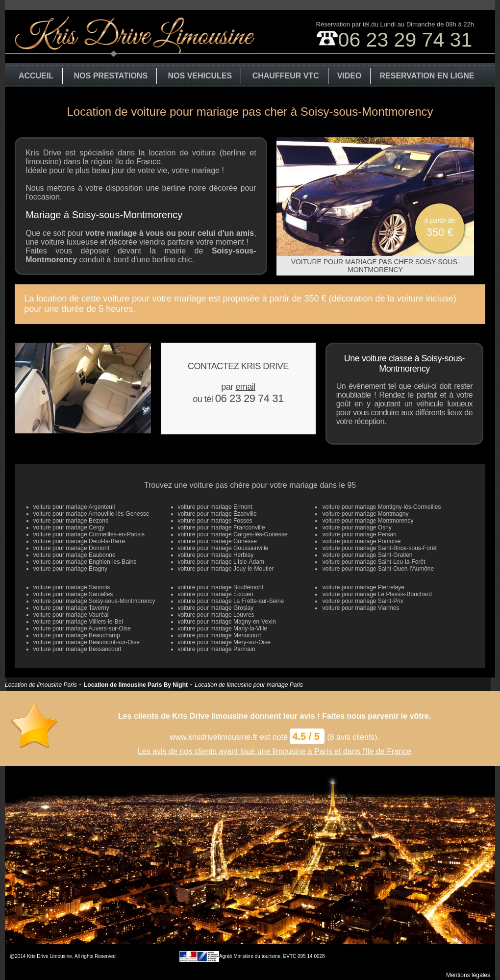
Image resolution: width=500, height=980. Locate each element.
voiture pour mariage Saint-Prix (362, 601)
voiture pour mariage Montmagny (365, 514)
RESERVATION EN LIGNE (427, 76)
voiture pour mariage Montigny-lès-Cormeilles (381, 507)
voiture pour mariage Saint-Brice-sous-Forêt (379, 548)
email (245, 387)
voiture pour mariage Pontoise (361, 541)
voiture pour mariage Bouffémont (221, 587)
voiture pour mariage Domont (71, 548)
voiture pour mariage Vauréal (71, 615)
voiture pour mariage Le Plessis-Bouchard (377, 594)
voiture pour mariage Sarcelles (73, 594)
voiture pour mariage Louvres (216, 615)
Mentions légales (468, 975)
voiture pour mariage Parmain (217, 649)
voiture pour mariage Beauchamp (77, 635)
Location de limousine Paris (41, 685)
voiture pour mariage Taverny (71, 608)
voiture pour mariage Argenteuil (74, 507)
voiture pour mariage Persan (359, 534)
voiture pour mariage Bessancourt (77, 649)
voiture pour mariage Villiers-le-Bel (78, 622)
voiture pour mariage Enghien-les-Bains (85, 562)
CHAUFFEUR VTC (286, 76)
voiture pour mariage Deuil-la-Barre (79, 541)
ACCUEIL (36, 76)
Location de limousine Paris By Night (136, 685)
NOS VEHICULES (200, 76)
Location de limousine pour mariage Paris (249, 685)
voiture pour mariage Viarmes (361, 608)
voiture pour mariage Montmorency (368, 521)
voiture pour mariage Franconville (222, 528)
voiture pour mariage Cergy (69, 528)
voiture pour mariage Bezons (71, 521)
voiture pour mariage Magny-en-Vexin (227, 622)
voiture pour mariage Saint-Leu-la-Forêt (374, 562)
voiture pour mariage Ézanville (217, 514)
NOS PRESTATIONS (111, 76)
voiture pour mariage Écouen (216, 594)
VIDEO (350, 76)
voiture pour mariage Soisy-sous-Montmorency (94, 601)
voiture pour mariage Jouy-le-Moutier (226, 569)
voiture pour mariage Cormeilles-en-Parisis (89, 534)
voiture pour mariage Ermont (215, 507)
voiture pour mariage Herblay (216, 555)
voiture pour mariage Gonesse (217, 541)
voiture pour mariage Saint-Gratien (367, 555)
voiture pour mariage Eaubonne (75, 555)
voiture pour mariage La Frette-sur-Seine (231, 601)
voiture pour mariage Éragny (70, 569)
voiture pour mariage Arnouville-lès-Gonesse (91, 514)
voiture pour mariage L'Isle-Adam (221, 562)
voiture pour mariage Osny (357, 528)
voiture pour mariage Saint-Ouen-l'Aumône (378, 569)
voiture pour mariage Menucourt (220, 635)
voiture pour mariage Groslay (216, 608)
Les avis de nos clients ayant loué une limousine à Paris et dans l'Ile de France (275, 751)
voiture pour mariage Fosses (215, 521)
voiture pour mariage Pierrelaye (363, 587)
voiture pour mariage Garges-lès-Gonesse (233, 534)
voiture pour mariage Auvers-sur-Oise (82, 628)
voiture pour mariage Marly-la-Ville (223, 628)
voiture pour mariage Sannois (72, 587)
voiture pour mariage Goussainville (223, 548)
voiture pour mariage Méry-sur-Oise (224, 642)
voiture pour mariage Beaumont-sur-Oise (87, 642)
